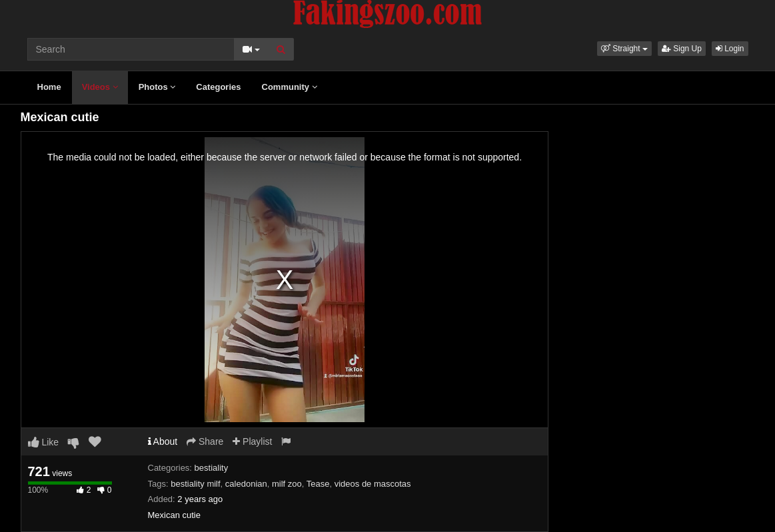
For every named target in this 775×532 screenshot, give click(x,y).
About (163, 441)
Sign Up (682, 49)
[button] (624, 49)
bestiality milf (195, 484)
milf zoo (287, 484)
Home (49, 87)
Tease (318, 484)
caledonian (246, 484)
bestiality (212, 468)
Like (44, 442)
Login (730, 49)
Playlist (252, 441)
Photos (157, 87)
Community (290, 87)
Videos (100, 87)
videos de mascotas (373, 484)
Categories (218, 87)
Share (205, 441)
